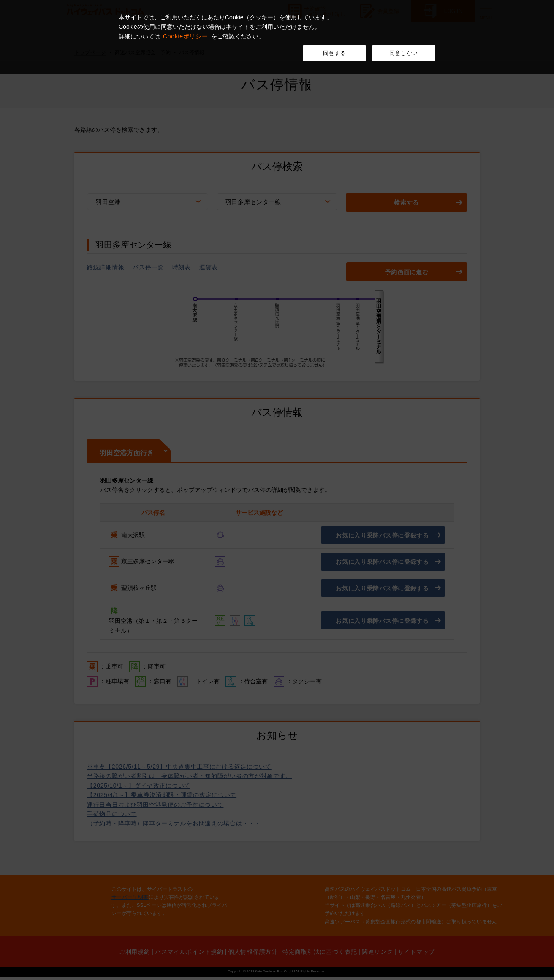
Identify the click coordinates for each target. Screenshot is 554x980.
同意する (335, 53)
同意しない (404, 53)
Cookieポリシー (186, 36)
